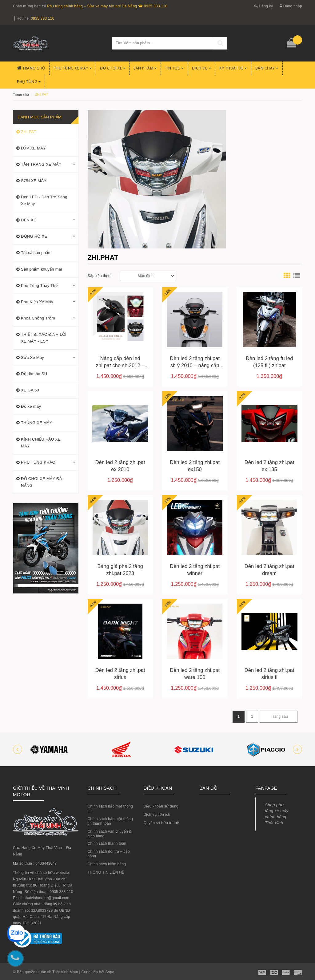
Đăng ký (264, 6)
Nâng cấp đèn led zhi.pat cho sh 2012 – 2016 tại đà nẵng (120, 365)
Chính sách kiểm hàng (107, 864)
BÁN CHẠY (267, 68)
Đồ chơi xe (113, 68)
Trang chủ (31, 68)
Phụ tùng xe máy (73, 68)
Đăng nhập (291, 6)
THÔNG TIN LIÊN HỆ (106, 872)
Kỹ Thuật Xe (233, 68)
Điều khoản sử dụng (161, 806)
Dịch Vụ (202, 68)
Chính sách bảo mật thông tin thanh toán (110, 821)
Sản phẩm (145, 68)
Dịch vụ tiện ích (157, 815)
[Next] (279, 717)
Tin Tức (174, 68)
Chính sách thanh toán (107, 843)
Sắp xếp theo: (100, 276)
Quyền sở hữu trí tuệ (161, 823)
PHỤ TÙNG (29, 82)
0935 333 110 (42, 18)
